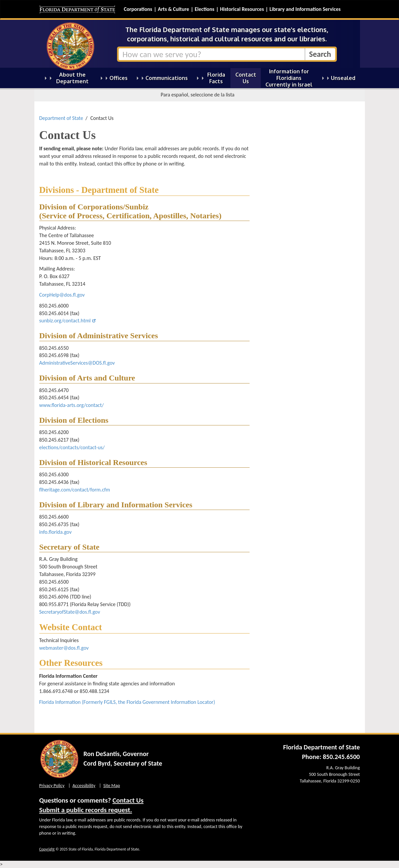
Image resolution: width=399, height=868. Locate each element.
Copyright (47, 849)
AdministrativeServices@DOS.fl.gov (77, 363)
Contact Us (128, 800)
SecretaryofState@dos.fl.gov (70, 612)
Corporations (138, 9)
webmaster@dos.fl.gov (64, 648)
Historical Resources (242, 9)
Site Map (112, 786)
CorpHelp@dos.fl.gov (62, 295)
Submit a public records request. (86, 810)
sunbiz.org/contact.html (65, 321)
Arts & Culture (173, 9)
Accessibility (84, 786)
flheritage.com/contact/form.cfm (75, 490)
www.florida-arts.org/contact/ (72, 405)
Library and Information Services (305, 9)
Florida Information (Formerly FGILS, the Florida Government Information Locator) (127, 702)
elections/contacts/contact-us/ (72, 447)
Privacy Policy (52, 786)
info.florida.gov (56, 532)
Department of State (61, 118)
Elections (204, 9)
